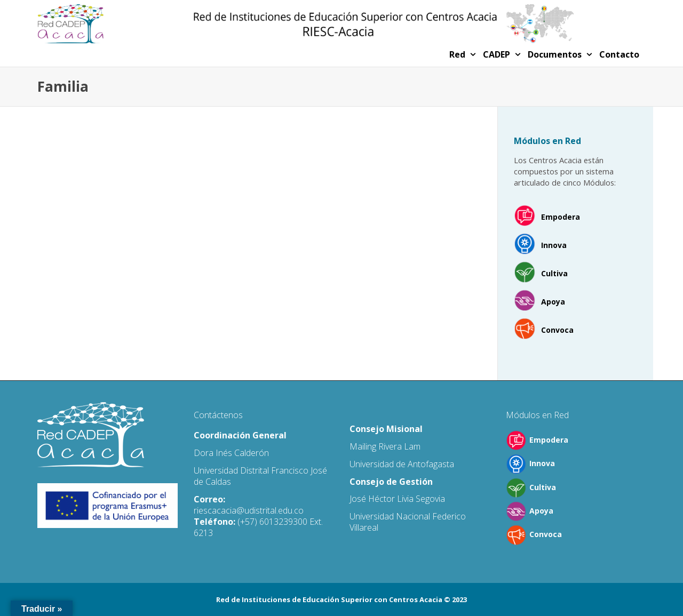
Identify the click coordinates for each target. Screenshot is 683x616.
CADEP (498, 54)
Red (458, 54)
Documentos (556, 54)
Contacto (619, 54)
